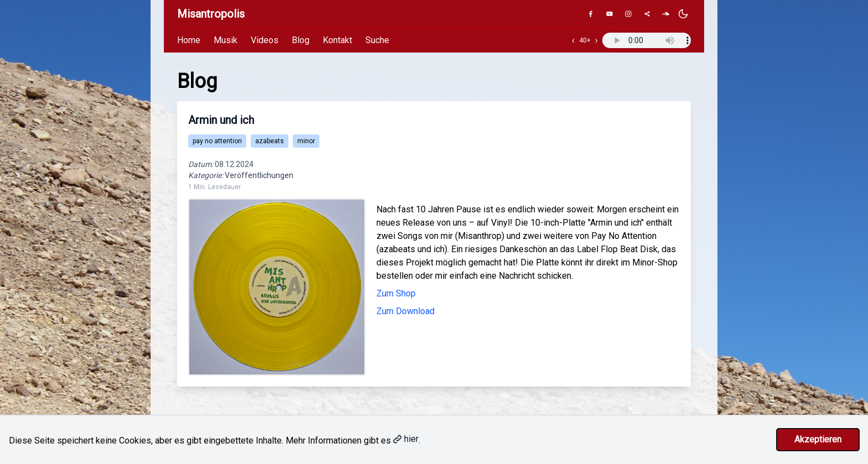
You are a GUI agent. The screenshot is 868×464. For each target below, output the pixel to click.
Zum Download (405, 311)
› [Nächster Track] (596, 40)
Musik (226, 40)
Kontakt (337, 40)
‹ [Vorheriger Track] (573, 40)
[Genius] (647, 14)
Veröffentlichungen (259, 175)
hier (406, 439)
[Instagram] (628, 14)
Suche (377, 40)
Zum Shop (396, 293)
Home (189, 40)
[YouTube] (609, 14)
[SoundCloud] (666, 14)
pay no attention (217, 141)
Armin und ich (221, 120)
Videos (265, 40)
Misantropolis (211, 14)
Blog (301, 40)
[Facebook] (591, 14)
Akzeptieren (818, 439)
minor (306, 141)
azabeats (270, 141)
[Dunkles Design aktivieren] (683, 14)
